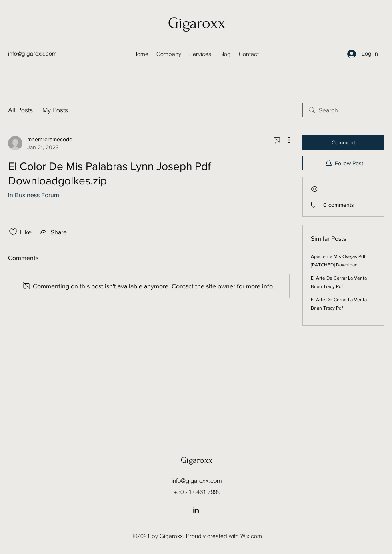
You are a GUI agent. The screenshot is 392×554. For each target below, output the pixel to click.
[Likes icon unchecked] (13, 232)
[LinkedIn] (196, 510)
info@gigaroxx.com (32, 54)
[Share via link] (52, 232)
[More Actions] (285, 140)
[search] (343, 110)
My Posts (55, 110)
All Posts (20, 110)
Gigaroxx (197, 23)
